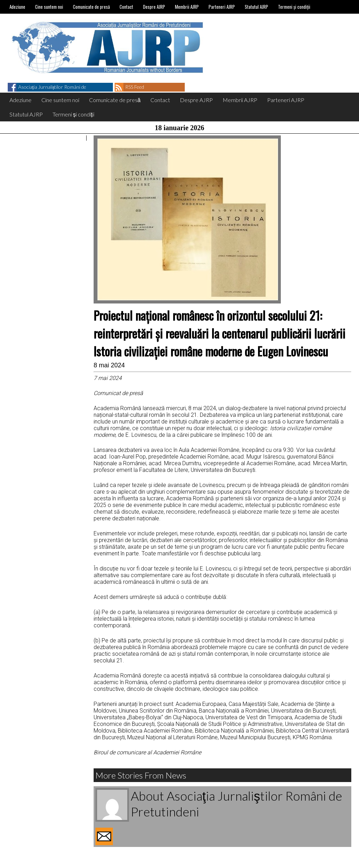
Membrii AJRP (187, 7)
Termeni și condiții (294, 7)
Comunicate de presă (91, 7)
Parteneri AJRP (222, 7)
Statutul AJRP (256, 7)
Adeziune (17, 7)
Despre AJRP (154, 7)
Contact (126, 7)
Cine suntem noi (49, 7)
